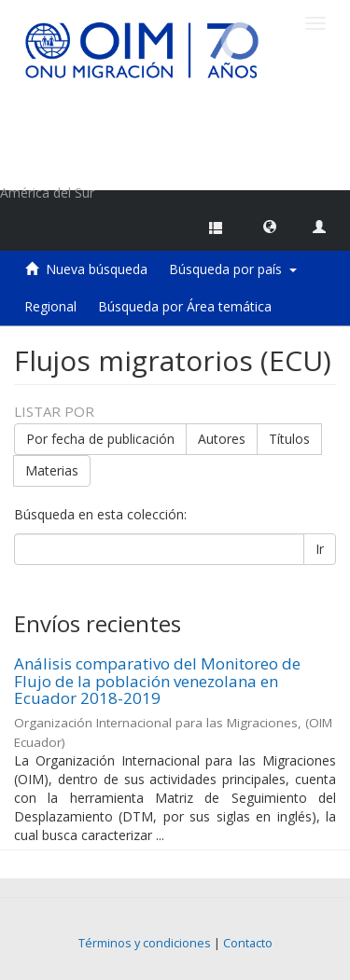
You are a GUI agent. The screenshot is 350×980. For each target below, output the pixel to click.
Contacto (248, 943)
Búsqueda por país (233, 269)
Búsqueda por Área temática (185, 306)
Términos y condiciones (145, 943)
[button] (270, 226)
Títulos (289, 439)
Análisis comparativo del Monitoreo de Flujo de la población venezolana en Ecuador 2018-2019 (157, 681)
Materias (52, 470)
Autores (222, 439)
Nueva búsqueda (97, 269)
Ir (320, 549)
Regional (50, 306)
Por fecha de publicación (100, 439)
